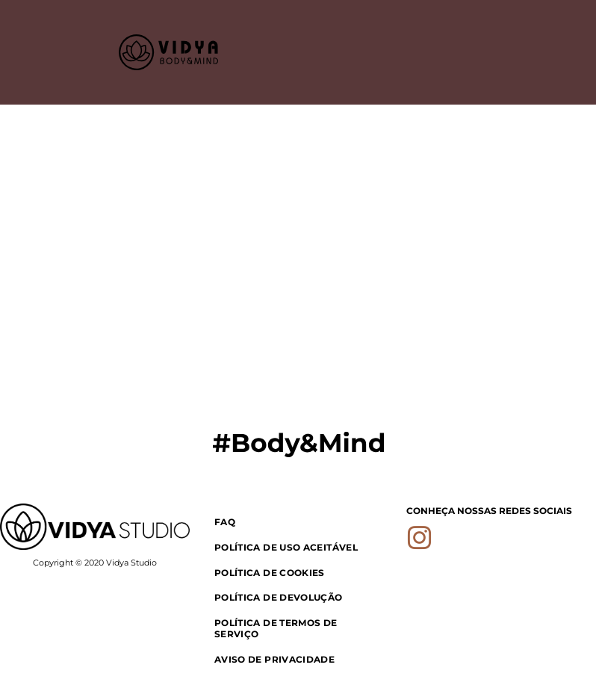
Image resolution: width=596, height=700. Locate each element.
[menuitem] (298, 521)
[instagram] (420, 541)
